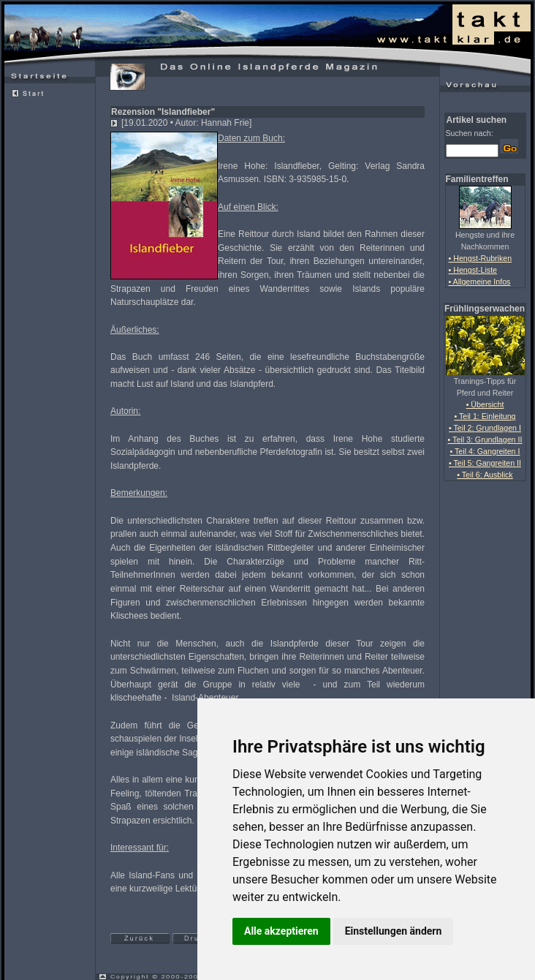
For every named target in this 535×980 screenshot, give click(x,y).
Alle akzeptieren (281, 931)
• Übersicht (485, 404)
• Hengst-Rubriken (481, 258)
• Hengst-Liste (473, 270)
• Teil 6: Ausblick (485, 475)
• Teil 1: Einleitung (485, 416)
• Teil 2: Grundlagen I (485, 428)
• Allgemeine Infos (480, 282)
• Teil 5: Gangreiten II (485, 463)
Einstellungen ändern (394, 931)
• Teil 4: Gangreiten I (485, 451)
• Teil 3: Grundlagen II (485, 440)
